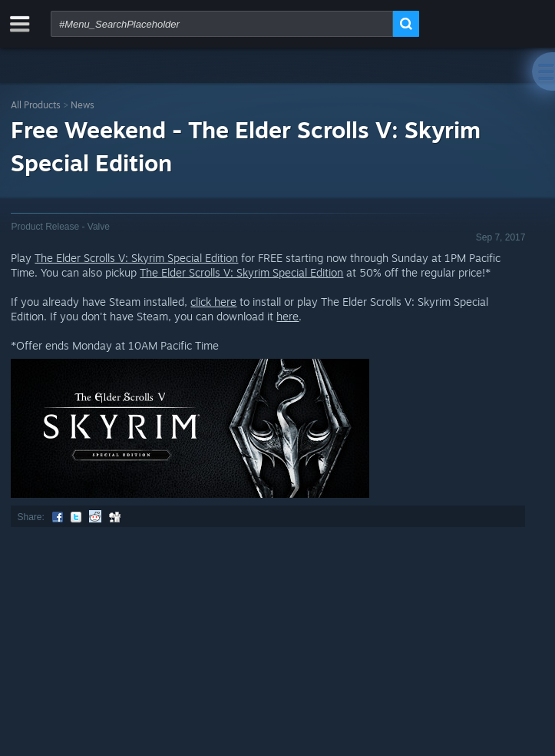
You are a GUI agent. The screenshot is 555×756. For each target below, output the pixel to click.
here (287, 316)
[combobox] (222, 24)
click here (213, 302)
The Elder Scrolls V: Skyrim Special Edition (136, 258)
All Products (36, 105)
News (83, 105)
